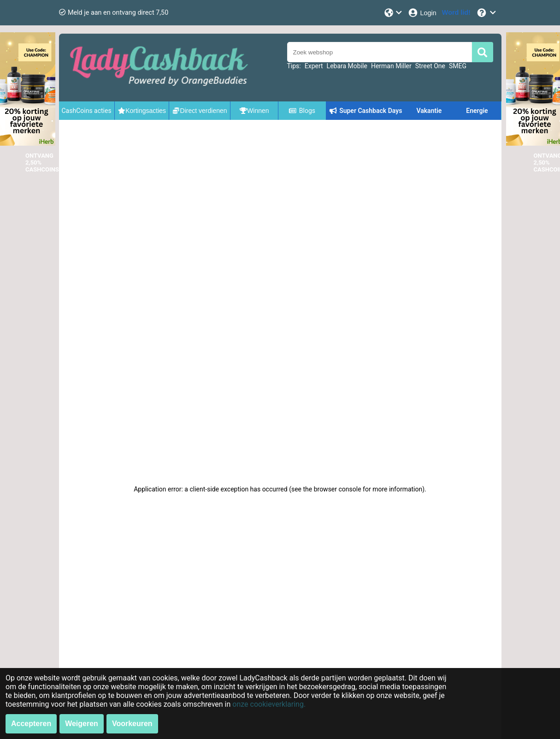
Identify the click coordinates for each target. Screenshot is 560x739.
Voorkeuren (132, 724)
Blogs (302, 111)
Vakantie (429, 111)
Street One (430, 66)
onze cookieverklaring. (269, 704)
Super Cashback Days (366, 111)
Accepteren (31, 724)
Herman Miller (391, 66)
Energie (477, 111)
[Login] (422, 13)
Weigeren (82, 724)
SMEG (458, 66)
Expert (314, 66)
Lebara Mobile (347, 66)
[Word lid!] (456, 13)
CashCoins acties (87, 111)
